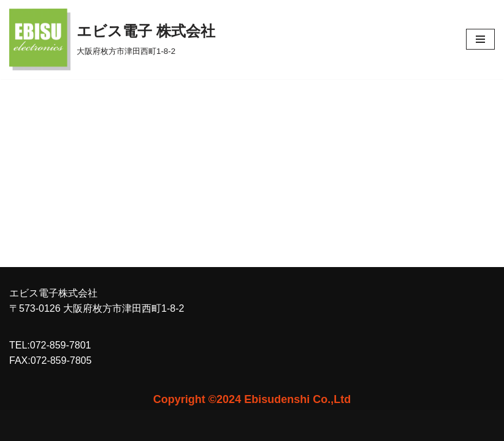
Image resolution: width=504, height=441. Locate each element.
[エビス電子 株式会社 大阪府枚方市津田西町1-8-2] (112, 40)
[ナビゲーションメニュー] (480, 39)
